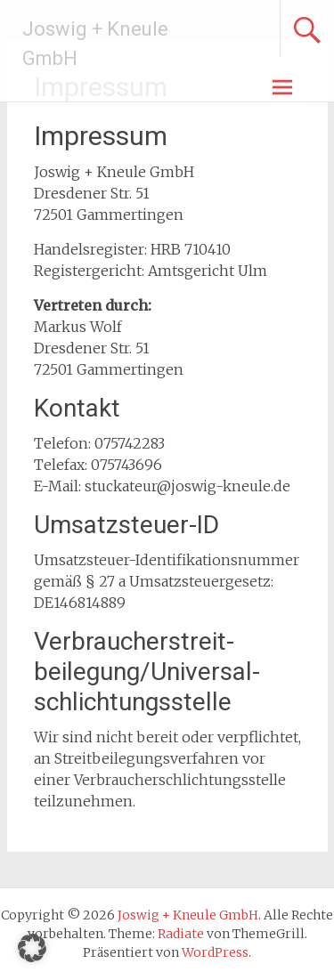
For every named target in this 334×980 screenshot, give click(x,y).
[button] (32, 948)
